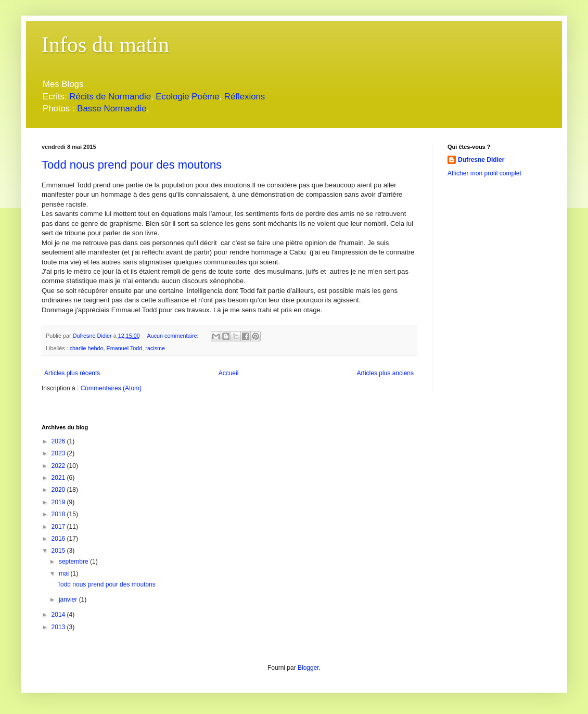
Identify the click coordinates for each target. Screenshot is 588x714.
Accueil (229, 373)
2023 (59, 453)
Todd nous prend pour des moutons (132, 165)
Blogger (308, 668)
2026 (59, 441)
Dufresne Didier (481, 160)
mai (65, 573)
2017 (59, 527)
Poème (205, 97)
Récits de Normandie (110, 97)
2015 (59, 551)
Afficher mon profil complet (484, 173)
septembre (74, 562)
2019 (59, 502)
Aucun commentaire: (173, 336)
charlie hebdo (87, 348)
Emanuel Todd (124, 348)
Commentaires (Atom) (111, 388)
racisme (155, 348)
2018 (59, 514)
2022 (59, 466)
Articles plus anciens (385, 373)
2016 (59, 539)
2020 (59, 490)
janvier (69, 600)
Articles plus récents (72, 373)
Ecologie (172, 97)
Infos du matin (105, 45)
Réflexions (245, 97)
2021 (59, 478)
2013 (59, 627)
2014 (59, 615)
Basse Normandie (111, 109)
